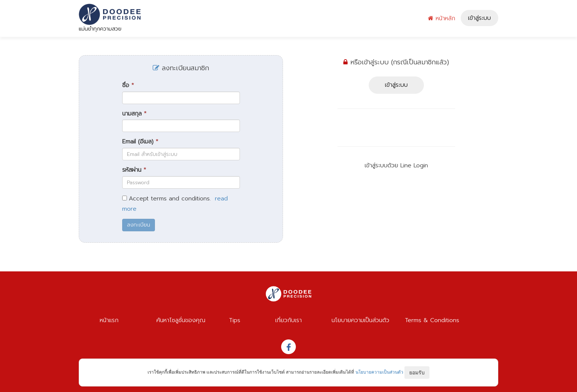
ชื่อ (128, 85)
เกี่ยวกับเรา (288, 320)
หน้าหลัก (442, 18)
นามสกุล (134, 114)
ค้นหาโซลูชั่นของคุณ (181, 320)
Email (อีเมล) (140, 142)
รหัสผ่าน (134, 170)
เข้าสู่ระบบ (479, 18)
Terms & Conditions (432, 320)
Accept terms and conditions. (170, 199)
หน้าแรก (109, 320)
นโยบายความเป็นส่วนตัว (360, 320)
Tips (235, 320)
